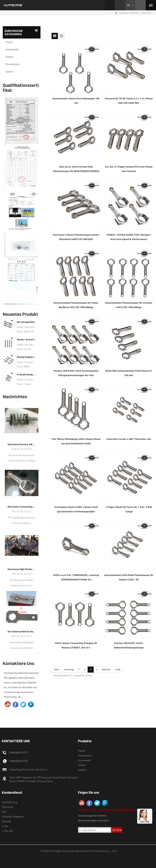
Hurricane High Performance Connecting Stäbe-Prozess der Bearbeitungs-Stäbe (22, 569)
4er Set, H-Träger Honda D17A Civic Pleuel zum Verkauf (129, 169)
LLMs (5, 826)
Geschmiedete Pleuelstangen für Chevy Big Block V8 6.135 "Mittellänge (76, 305)
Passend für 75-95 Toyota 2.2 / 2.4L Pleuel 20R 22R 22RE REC (129, 101)
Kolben (9, 57)
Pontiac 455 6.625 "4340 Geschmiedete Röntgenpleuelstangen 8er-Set (76, 373)
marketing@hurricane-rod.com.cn (28, 769)
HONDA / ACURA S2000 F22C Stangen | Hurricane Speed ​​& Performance (129, 237)
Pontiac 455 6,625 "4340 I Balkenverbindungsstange (129, 645)
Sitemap (7, 821)
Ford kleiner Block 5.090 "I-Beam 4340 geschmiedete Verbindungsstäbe (76, 509)
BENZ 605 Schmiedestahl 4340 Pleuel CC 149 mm (129, 373)
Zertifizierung (10, 802)
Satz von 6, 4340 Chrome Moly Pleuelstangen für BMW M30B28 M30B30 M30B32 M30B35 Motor (76, 169)
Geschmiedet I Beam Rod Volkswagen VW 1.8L (76, 101)
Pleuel (9, 42)
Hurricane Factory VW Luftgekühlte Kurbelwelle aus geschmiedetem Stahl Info (22, 444)
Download (7, 807)
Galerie (9, 71)
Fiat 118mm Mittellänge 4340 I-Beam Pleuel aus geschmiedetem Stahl (76, 441)
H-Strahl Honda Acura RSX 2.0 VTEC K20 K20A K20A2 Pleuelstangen (27, 374)
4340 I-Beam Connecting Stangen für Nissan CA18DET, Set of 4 (76, 645)
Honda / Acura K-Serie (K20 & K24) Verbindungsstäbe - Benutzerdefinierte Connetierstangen (27, 339)
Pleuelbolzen (13, 64)
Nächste (106, 669)
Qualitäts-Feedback (13, 816)
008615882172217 (19, 761)
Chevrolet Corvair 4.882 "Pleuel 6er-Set (129, 439)
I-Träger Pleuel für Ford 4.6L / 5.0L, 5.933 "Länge (129, 509)
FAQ (4, 812)
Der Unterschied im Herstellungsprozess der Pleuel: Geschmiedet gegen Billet (22, 631)
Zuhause (122, 13)
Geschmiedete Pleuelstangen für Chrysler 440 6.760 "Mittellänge (129, 305)
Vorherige (69, 669)
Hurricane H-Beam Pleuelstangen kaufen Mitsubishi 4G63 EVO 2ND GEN (76, 237)
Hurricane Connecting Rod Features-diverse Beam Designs (22, 507)
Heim (57, 669)
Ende (118, 669)
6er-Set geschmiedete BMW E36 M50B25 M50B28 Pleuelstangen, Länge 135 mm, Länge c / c (27, 322)
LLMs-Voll (7, 831)
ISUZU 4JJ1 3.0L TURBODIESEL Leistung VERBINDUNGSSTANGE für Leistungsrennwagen (76, 578)
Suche (134, 13)
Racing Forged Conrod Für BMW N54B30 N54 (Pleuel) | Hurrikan (27, 357)
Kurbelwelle (12, 49)
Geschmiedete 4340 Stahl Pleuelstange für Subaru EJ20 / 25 (129, 577)
